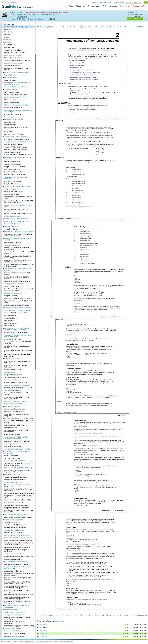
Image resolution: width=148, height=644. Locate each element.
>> (146, 27)
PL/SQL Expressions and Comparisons (16, 72)
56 (123, 634)
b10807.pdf (43, 634)
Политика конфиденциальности (63, 642)
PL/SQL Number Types (12, 92)
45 (123, 637)
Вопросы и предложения (116, 2)
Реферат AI (125, 6)
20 (125, 27)
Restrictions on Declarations (13, 55)
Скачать (135, 19)
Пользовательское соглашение (43, 642)
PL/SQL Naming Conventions (13, 58)
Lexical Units (8, 32)
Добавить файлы (110, 6)
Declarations (8, 42)
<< (38, 27)
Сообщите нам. (64, 12)
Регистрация (12, 2)
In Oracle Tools (9, 24)
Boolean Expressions (11, 78)
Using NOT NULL (10, 47)
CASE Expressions (10, 80)
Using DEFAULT (9, 45)
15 (107, 27)
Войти (4, 2)
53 (123, 628)
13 (99, 27)
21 (128, 27)
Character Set (9, 29)
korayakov (21, 12)
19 (121, 27)
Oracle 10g (41, 19)
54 (123, 625)
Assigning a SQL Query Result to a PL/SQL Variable (18, 69)
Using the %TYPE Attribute (13, 50)
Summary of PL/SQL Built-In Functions (16, 87)
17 (114, 27)
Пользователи (93, 6)
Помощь (4, 642)
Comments (8, 40)
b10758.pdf (43, 625)
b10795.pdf (43, 631)
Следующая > (139, 27)
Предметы (80, 6)
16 (110, 27)
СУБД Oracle (22, 19)
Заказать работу (140, 6)
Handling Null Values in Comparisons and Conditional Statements (17, 84)
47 (123, 631)
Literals (7, 37)
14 (103, 27)
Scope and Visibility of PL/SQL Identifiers (17, 60)
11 (92, 27)
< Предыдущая (47, 27)
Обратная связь (101, 2)
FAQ (93, 2)
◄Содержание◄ (2, 57)
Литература (32, 19)
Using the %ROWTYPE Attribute (14, 53)
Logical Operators (10, 75)
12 (96, 27)
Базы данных (22, 17)
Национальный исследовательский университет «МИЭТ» (38, 14)
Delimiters (7, 35)
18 (117, 27)
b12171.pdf (43, 637)
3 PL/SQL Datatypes (11, 89)
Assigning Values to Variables (14, 63)
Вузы (71, 6)
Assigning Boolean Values (12, 66)
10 (89, 27)
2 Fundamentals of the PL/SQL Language (17, 27)
